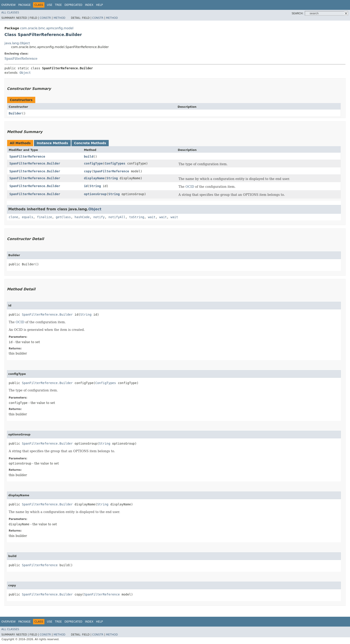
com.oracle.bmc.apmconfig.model (47, 28)
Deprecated (73, 5)
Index (89, 5)
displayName (94, 178)
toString (137, 217)
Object (25, 73)
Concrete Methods (90, 143)
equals (28, 217)
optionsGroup (95, 194)
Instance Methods (52, 143)
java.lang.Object (17, 43)
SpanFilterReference (21, 59)
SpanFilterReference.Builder (35, 163)
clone (13, 217)
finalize (44, 217)
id (86, 186)
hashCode (82, 217)
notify (99, 217)
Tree (58, 5)
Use (50, 5)
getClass (63, 217)
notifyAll (117, 217)
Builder (15, 113)
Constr (45, 18)
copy (88, 171)
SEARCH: (298, 13)
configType (93, 163)
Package (24, 5)
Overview (8, 5)
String (112, 178)
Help (99, 5)
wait (152, 217)
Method (59, 18)
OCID (190, 187)
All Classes (10, 13)
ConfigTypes (115, 163)
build (89, 156)
